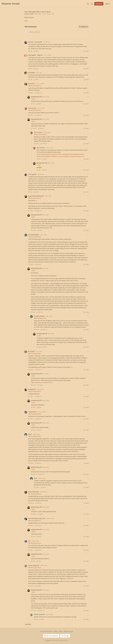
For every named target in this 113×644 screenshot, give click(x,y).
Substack (48, 640)
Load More (28, 624)
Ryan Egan (32, 72)
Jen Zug (31, 351)
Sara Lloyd (32, 174)
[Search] (88, 4)
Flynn (30, 434)
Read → (27, 21)
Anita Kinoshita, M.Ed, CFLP (37, 518)
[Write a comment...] (58, 35)
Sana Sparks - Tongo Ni (35, 55)
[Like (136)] (44, 14)
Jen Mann (31, 84)
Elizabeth (31, 389)
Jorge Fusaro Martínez (35, 196)
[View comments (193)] (49, 14)
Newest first (83, 27)
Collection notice (68, 631)
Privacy (56, 631)
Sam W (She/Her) (34, 492)
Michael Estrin (29, 14)
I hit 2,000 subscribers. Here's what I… (38, 12)
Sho (29, 541)
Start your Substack (51, 636)
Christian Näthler (34, 235)
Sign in (108, 4)
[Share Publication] (92, 4)
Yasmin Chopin (33, 565)
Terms (61, 631)
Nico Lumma (32, 108)
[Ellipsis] (88, 42)
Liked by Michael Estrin (35, 86)
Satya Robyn (32, 412)
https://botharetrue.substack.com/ (42, 382)
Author (33, 99)
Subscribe (99, 4)
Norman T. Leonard (34, 42)
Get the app (65, 636)
